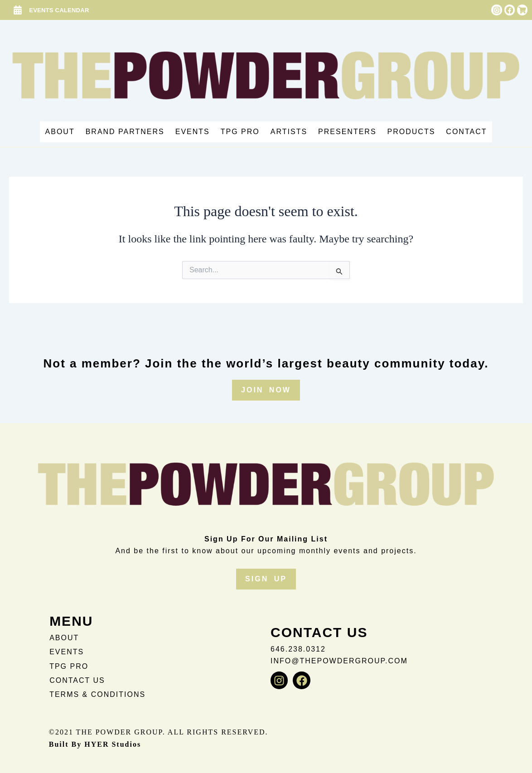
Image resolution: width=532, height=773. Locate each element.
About (59, 133)
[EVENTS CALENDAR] (18, 11)
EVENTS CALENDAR (75, 10)
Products (412, 133)
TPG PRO (241, 133)
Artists (290, 133)
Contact (468, 133)
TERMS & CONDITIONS (97, 694)
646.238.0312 (298, 649)
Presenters (348, 133)
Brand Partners (125, 133)
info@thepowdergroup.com (339, 661)
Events (193, 133)
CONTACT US (77, 680)
